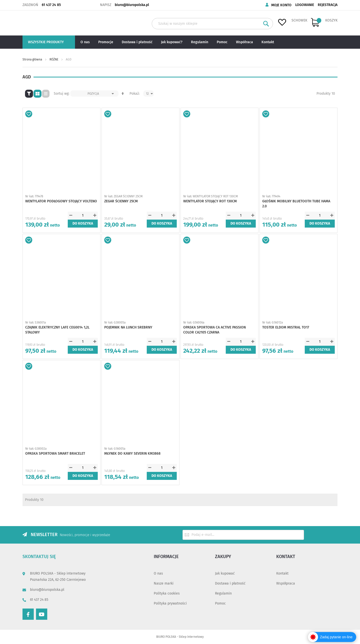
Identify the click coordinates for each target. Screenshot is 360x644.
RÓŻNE (54, 59)
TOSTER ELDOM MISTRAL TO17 (286, 327)
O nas (158, 573)
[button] (29, 114)
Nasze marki (164, 583)
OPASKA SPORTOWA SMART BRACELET (55, 454)
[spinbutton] (83, 216)
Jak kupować (225, 573)
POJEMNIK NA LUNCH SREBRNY (128, 327)
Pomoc (220, 603)
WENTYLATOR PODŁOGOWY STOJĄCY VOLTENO (61, 201)
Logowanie (305, 5)
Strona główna (33, 59)
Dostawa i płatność (230, 583)
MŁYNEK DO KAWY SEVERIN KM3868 (132, 454)
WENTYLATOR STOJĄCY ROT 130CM (210, 201)
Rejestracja (328, 5)
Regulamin (223, 593)
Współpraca (286, 583)
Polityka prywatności (170, 603)
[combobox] (212, 24)
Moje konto (281, 5)
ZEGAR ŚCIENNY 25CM (121, 201)
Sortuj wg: (61, 94)
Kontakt (282, 573)
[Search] (266, 24)
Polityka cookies (167, 593)
